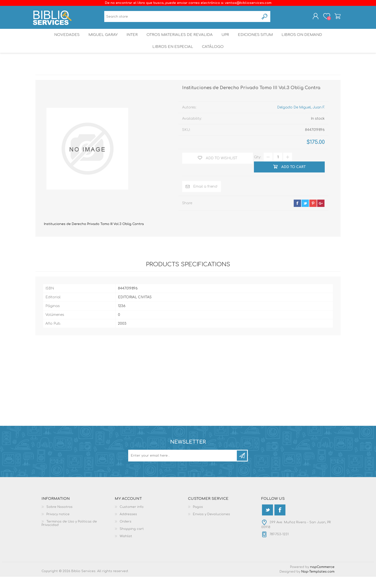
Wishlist (126, 547)
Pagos (198, 518)
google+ (321, 214)
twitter (305, 214)
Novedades (63, 40)
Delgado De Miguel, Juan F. (301, 119)
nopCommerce (322, 578)
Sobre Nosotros (59, 518)
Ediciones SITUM (259, 40)
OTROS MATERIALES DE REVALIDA (180, 40)
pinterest (313, 214)
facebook (297, 214)
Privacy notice (58, 525)
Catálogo (213, 56)
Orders (125, 533)
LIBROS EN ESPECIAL (172, 56)
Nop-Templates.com (318, 583)
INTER (132, 40)
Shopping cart (335, 18)
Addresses (128, 525)
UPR (226, 40)
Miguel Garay (100, 40)
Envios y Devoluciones (211, 525)
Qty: (258, 168)
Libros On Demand (306, 40)
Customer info (132, 518)
